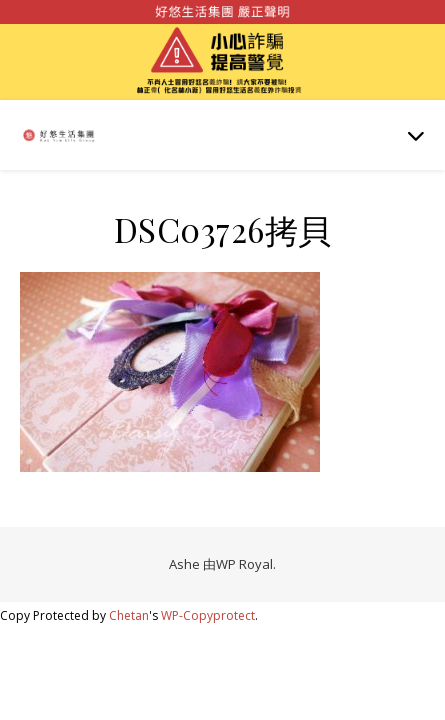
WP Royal (244, 564)
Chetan (129, 615)
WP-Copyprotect (208, 615)
